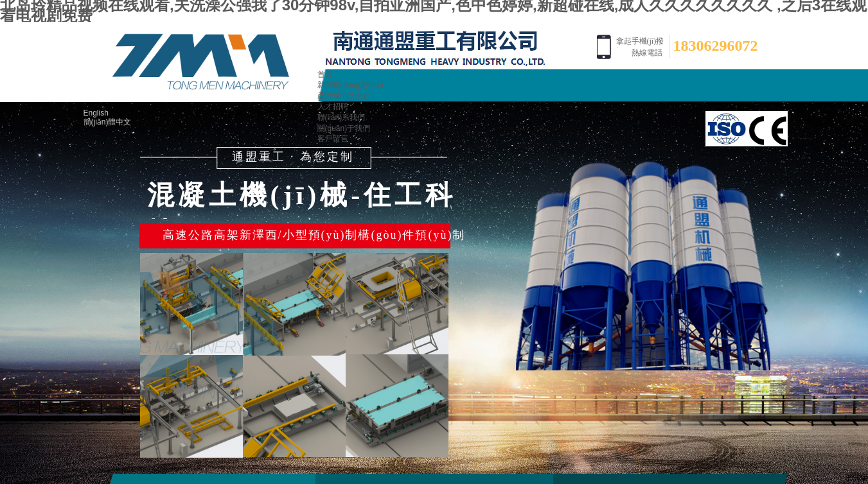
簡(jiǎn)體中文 (108, 122)
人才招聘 (333, 107)
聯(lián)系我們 (341, 117)
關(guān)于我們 (344, 128)
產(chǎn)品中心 (344, 96)
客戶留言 (333, 139)
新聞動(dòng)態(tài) (350, 85)
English (96, 113)
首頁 (325, 74)
